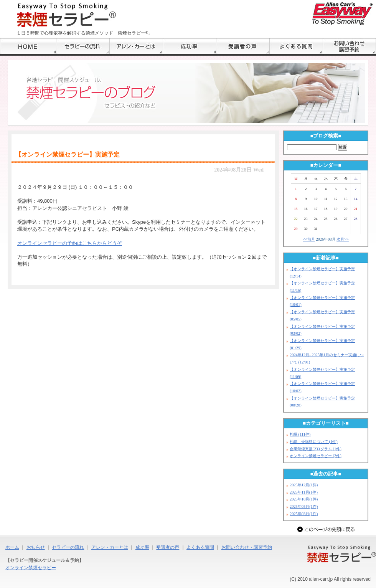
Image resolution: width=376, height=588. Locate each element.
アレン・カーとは (110, 547)
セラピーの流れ (68, 547)
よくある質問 (200, 547)
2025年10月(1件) (304, 499)
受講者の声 (168, 547)
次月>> (343, 239)
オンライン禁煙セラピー (31, 568)
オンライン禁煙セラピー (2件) (316, 456)
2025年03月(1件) (304, 514)
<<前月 (309, 239)
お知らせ (36, 547)
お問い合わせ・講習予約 (247, 547)
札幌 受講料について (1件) (314, 442)
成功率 (142, 547)
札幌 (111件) (300, 434)
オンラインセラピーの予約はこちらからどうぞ (70, 243)
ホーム (12, 547)
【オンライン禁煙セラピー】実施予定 (68, 154)
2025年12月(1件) (304, 485)
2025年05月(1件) (304, 506)
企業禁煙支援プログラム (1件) (316, 449)
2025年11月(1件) (304, 492)
